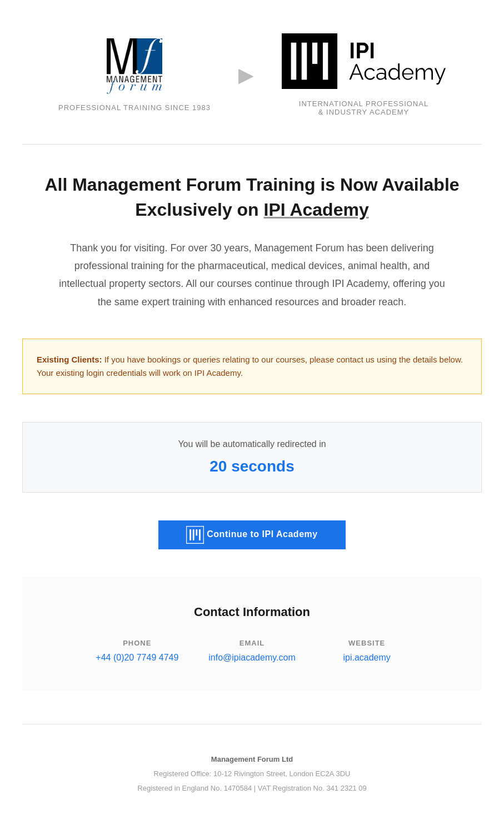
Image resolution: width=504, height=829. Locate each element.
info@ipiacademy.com (252, 657)
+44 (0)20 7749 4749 (137, 657)
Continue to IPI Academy (252, 535)
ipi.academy (366, 657)
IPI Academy (316, 210)
